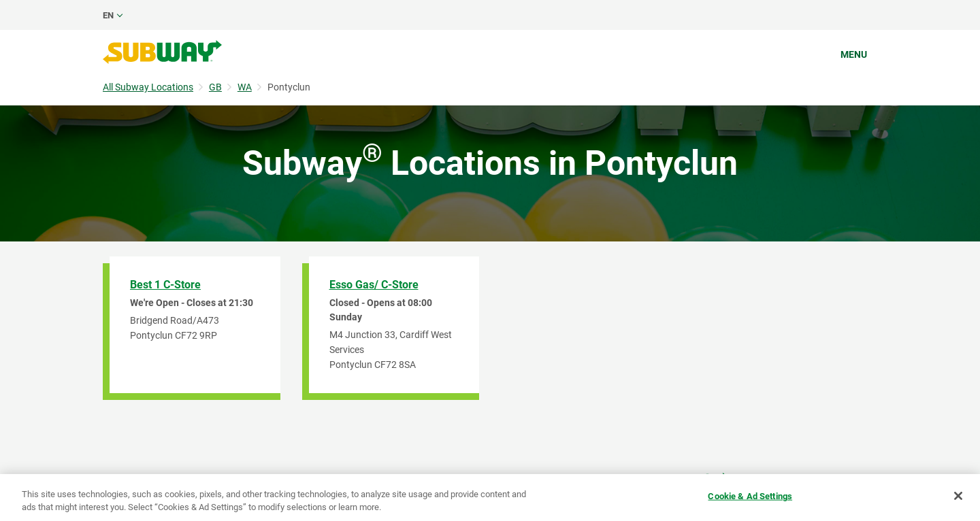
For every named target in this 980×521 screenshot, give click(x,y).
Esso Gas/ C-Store (374, 285)
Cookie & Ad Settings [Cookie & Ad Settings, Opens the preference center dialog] (750, 496)
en (108, 15)
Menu (854, 54)
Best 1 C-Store (165, 285)
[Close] (958, 496)
